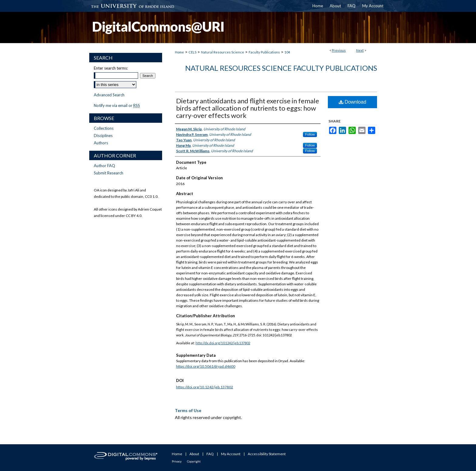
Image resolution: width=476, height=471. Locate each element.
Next (360, 50)
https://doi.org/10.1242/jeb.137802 (205, 387)
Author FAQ (104, 166)
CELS (192, 52)
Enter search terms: (111, 68)
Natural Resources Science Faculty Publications (281, 68)
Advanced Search (109, 95)
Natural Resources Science (223, 52)
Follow (310, 134)
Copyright (194, 461)
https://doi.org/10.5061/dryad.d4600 (206, 366)
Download (353, 102)
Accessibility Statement (267, 454)
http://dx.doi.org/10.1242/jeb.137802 (223, 343)
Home (179, 52)
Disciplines (103, 136)
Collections (104, 128)
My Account (231, 454)
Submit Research (109, 173)
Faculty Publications (264, 52)
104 (287, 52)
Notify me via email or (117, 105)
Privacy (177, 461)
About (194, 454)
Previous (339, 50)
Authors (101, 143)
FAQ (210, 454)
